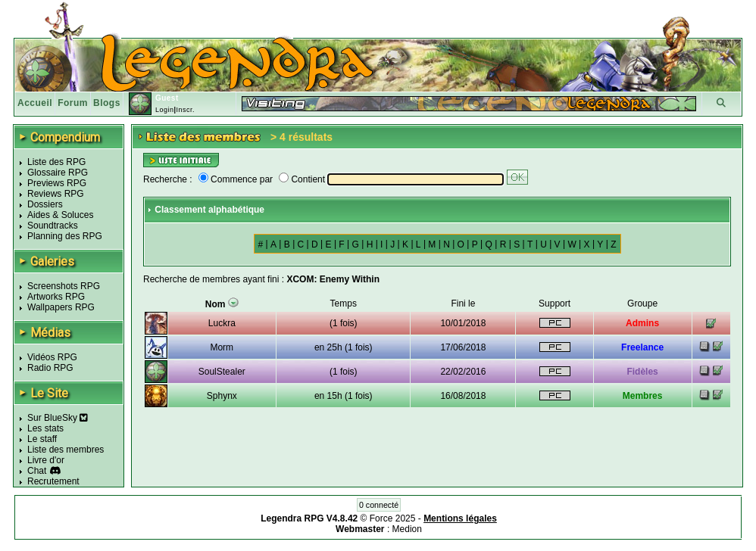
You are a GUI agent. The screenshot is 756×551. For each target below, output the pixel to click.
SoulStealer (222, 372)
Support (555, 304)
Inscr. (185, 110)
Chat (37, 471)
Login (165, 110)
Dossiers (45, 204)
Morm (222, 347)
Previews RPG (57, 183)
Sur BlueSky (58, 418)
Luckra (222, 323)
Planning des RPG (65, 236)
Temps (344, 304)
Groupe (642, 304)
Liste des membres (66, 450)
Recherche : (168, 179)
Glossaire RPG (58, 173)
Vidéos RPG (52, 357)
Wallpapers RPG (61, 307)
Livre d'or (46, 460)
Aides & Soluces (60, 215)
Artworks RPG (56, 297)
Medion (407, 529)
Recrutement (53, 481)
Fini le (463, 304)
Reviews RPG (56, 194)
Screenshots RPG (64, 286)
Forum (73, 103)
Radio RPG (50, 368)
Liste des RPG (56, 162)
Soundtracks (53, 226)
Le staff (42, 439)
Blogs (107, 103)
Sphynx (222, 396)
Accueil (35, 103)
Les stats (45, 428)
